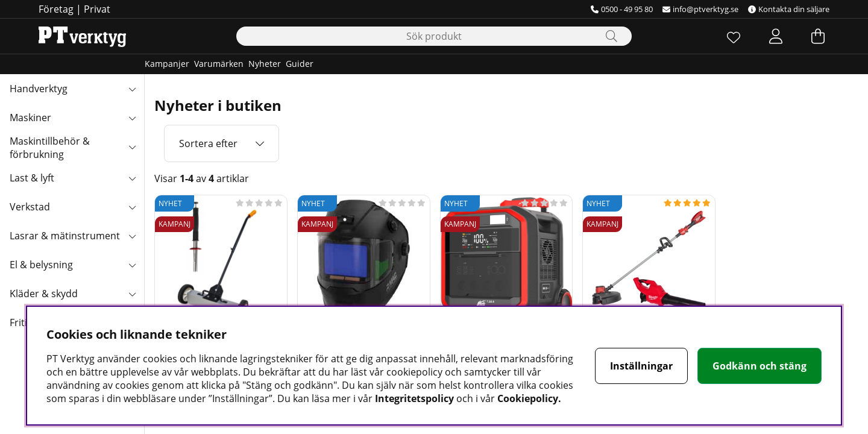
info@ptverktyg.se (700, 9)
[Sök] (434, 36)
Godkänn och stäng (759, 366)
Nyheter (265, 64)
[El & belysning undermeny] (132, 265)
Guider (300, 64)
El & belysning (41, 265)
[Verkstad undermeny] (132, 207)
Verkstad (30, 207)
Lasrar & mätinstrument (65, 236)
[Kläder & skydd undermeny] (132, 294)
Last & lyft (32, 178)
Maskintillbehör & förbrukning (50, 148)
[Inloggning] (776, 36)
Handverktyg (39, 89)
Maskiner (30, 118)
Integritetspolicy (414, 398)
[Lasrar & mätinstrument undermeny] (132, 236)
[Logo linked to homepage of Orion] (82, 36)
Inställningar (641, 366)
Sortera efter (208, 143)
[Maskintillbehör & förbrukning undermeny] (132, 146)
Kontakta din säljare (789, 9)
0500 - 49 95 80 (622, 9)
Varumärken (219, 64)
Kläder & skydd (44, 294)
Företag (56, 9)
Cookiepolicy (528, 398)
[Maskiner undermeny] (132, 118)
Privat (97, 9)
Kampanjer (167, 64)
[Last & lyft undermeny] (132, 178)
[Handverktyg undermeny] (132, 89)
